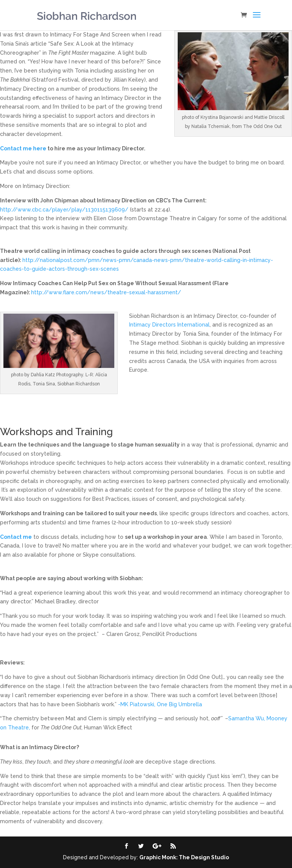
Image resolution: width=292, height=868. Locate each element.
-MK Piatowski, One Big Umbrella (160, 704)
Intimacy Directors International (169, 325)
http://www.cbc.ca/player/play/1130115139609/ (64, 210)
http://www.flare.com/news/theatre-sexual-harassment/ (106, 292)
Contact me (16, 537)
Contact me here (23, 148)
